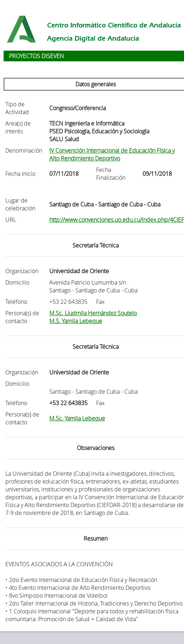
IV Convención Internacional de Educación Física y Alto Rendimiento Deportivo (112, 154)
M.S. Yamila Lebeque (76, 321)
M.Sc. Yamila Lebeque (77, 418)
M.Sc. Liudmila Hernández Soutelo (93, 313)
